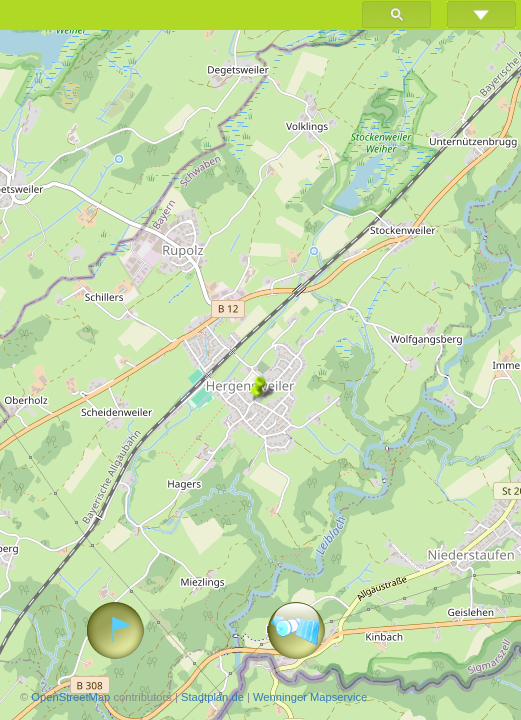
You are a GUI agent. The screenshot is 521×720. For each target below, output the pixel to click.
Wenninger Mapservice (310, 697)
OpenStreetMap (70, 697)
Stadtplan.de (212, 697)
